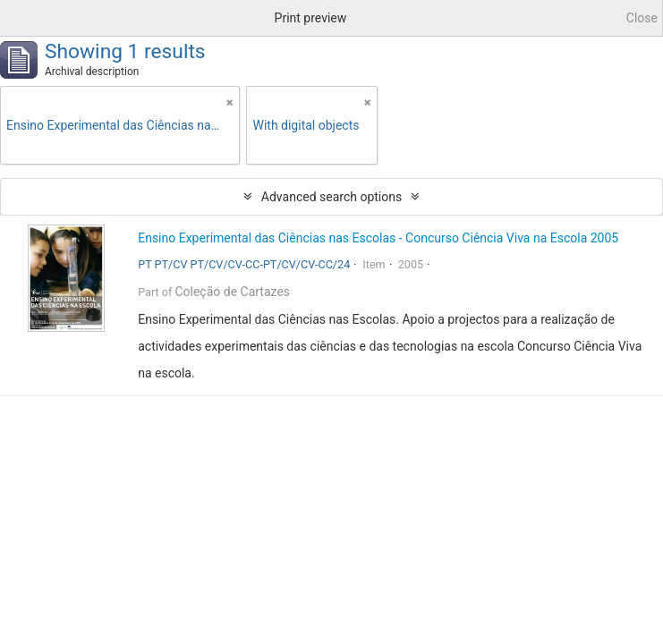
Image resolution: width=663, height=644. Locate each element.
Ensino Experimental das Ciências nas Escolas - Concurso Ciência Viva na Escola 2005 (378, 238)
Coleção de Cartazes (232, 292)
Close (642, 18)
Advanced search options (331, 197)
